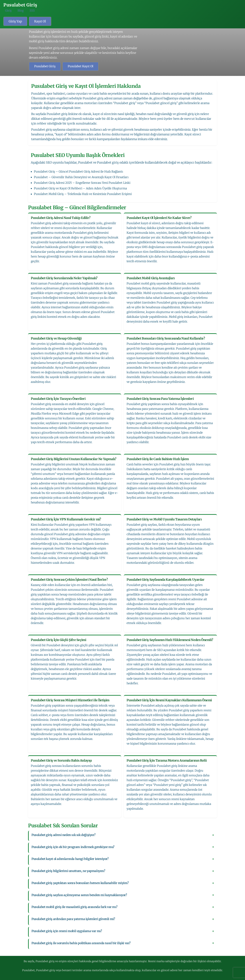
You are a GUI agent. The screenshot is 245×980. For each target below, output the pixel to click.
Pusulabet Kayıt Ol (80, 66)
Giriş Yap (15, 21)
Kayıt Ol (40, 21)
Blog (21, 11)
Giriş (8, 11)
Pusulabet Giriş (45, 66)
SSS (32, 11)
